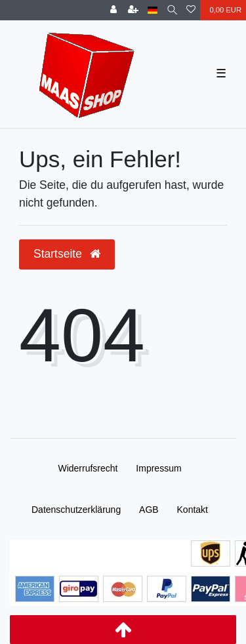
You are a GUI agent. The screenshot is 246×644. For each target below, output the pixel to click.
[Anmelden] (113, 10)
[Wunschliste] (191, 10)
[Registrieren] (133, 10)
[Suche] (172, 10)
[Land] (153, 10)
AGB (149, 510)
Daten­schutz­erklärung (76, 510)
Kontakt (193, 510)
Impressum (158, 468)
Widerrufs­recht (88, 468)
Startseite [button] (67, 254)
